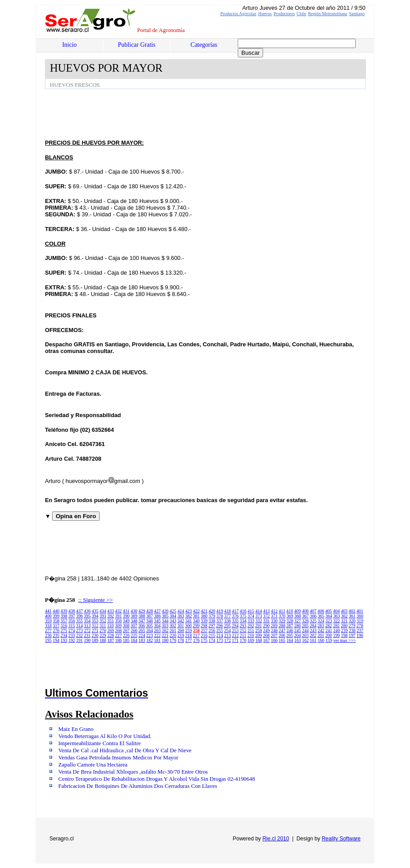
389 (134, 616)
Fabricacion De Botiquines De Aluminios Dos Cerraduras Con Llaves (138, 786)
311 (103, 626)
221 (165, 635)
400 (48, 616)
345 (157, 621)
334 (243, 621)
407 (313, 611)
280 (344, 626)
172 (228, 640)
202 (313, 635)
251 (251, 631)
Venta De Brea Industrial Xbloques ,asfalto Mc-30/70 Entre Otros (133, 772)
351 (111, 621)
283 (321, 626)
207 (274, 635)
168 (259, 640)
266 (134, 631)
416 (243, 611)
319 (360, 621)
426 (165, 611)
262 (165, 631)
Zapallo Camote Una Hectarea (93, 765)
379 (212, 616)
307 (134, 626)
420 (212, 611)
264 (150, 631)
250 (259, 631)
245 (298, 631)
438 (72, 611)
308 (126, 626)
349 (126, 621)
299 (196, 626)
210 (251, 635)
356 (72, 621)
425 (173, 611)
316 (64, 626)
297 (212, 626)
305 (149, 626)
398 (64, 616)
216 (204, 635)
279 (352, 626)
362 (344, 616)
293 (243, 626)
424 (181, 611)
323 (329, 621)
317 (56, 626)
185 (126, 640)
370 (282, 616)
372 (266, 616)
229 (103, 635)
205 (290, 635)
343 (173, 621)
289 (274, 626)
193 (64, 640)
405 (329, 611)
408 (305, 611)
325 (313, 621)
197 (352, 635)
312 (95, 626)
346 (150, 621)
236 (48, 635)
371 (274, 616)
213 (228, 635)
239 (344, 631)
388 (142, 616)
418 (228, 611)
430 (134, 611)
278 (360, 626)
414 (259, 611)
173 (220, 640)
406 (321, 611)
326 (306, 621)
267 (126, 631)
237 (360, 631)
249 (266, 631)
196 (360, 635)
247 (282, 631)
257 (204, 631)
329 (282, 621)
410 (290, 611)
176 (197, 640)
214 (220, 635)
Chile (301, 14)
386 (157, 616)
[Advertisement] (207, 114)
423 (189, 611)
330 (274, 621)
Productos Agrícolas (238, 14)
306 (142, 626)
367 (306, 616)
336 (228, 621)
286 (298, 626)
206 (282, 635)
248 (274, 631)
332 (259, 621)
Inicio (70, 45)
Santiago (357, 14)
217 (197, 635)
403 (344, 611)
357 (64, 621)
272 (87, 631)
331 (266, 621)
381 (197, 616)
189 (95, 640)
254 (228, 631)
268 (119, 631)
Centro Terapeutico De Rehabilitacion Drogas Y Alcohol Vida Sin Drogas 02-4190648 (157, 779)
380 (204, 616)
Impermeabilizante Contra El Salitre (99, 743)
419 (220, 611)
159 (329, 640)
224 (142, 635)
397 (72, 616)
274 (72, 631)
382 (189, 616)
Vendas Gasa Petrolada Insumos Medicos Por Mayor (118, 758)
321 (344, 621)
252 (243, 631)
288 (282, 626)
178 (181, 640)
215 (212, 635)
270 (103, 631)
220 (173, 635)
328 (290, 621)
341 (189, 621)
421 (204, 611)
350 (119, 621)
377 (228, 616)
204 (298, 635)
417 (235, 611)
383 (181, 616)
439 (64, 611)
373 (259, 616)
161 (313, 640)
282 (329, 626)
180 (165, 640)
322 (337, 621)
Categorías (204, 45)
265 (142, 631)
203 (305, 635)
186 (119, 640)
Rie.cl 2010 (276, 839)
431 (126, 611)
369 (290, 616)
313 (87, 626)
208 (266, 635)
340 (197, 621)
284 (313, 626)
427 (157, 611)
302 (173, 626)
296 (220, 626)
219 (181, 635)
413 (266, 611)
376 (235, 616)
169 (251, 640)
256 (212, 631)
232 (79, 635)
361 (352, 616)
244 (306, 631)
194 (56, 640)
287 (290, 626)
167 (266, 640)
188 (103, 640)
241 (329, 631)
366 (313, 616)
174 (212, 640)
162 (306, 640)
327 (298, 621)
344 (165, 621)
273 (79, 631)
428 (150, 611)
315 (72, 626)
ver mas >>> (345, 640)
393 (103, 616)
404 (336, 611)
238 (352, 631)
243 (313, 631)
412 (274, 611)
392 (111, 616)
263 (157, 631)
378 (220, 616)
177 (189, 640)
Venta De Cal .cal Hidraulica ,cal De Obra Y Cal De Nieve (125, 750)
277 (48, 631)
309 (118, 626)
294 (235, 626)
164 (290, 640)
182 (150, 640)
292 (251, 626)
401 (360, 611)
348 (134, 621)
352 (103, 621)
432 (119, 611)
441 (48, 611)
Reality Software (341, 839)
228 (111, 635)
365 (321, 616)
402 (352, 611)
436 (87, 611)
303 (165, 626)
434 (103, 611)
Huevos (265, 14)
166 (274, 640)
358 (56, 621)
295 (227, 626)
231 (87, 635)
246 (290, 631)
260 (181, 631)
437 (79, 611)
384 (173, 616)
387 (150, 616)
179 (173, 640)
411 (282, 611)
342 (181, 621)
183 (142, 640)
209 (258, 635)
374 (251, 616)
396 (79, 616)
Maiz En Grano (76, 729)
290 (266, 626)
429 (142, 611)
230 (95, 635)
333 (251, 621)
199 (336, 635)
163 (298, 640)
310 (111, 626)
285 (305, 626)
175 (204, 640)
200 (329, 635)
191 (79, 640)
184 (134, 640)
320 (352, 621)
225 (134, 635)
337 (220, 621)
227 (119, 635)
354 (87, 621)
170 (243, 640)
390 (126, 616)
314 (79, 626)
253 (235, 631)
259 (189, 631)
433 (111, 611)
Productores (284, 14)
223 (150, 635)
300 (189, 626)
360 (360, 616)
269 (111, 631)
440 (56, 611)
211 (243, 635)
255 (220, 631)
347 (142, 621)
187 (111, 640)
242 (321, 631)
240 (337, 631)
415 (251, 611)
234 (64, 635)
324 (321, 621)
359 (48, 621)
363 (337, 616)
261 (173, 631)
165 (282, 640)
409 (298, 611)
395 (87, 616)
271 (95, 631)
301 (181, 626)
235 (56, 635)
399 (56, 616)
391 (119, 616)
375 (243, 616)
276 (56, 631)
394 (95, 616)
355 (79, 621)
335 (235, 621)
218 (189, 635)
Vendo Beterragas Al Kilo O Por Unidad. (105, 736)
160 (321, 640)
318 (48, 626)
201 (321, 635)
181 (157, 640)
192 (72, 640)
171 (235, 640)
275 (64, 631)
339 (204, 621)
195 (48, 640)
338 (212, 621)
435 (95, 611)
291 (258, 626)
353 (95, 621)
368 (298, 616)
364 (329, 616)
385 (165, 616)
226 (126, 635)
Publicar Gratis (137, 45)
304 (157, 626)
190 (87, 640)
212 (235, 635)
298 (204, 626)
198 (344, 635)
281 (336, 626)
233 (72, 635)
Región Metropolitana (328, 14)
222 (157, 635)
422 (197, 611)
